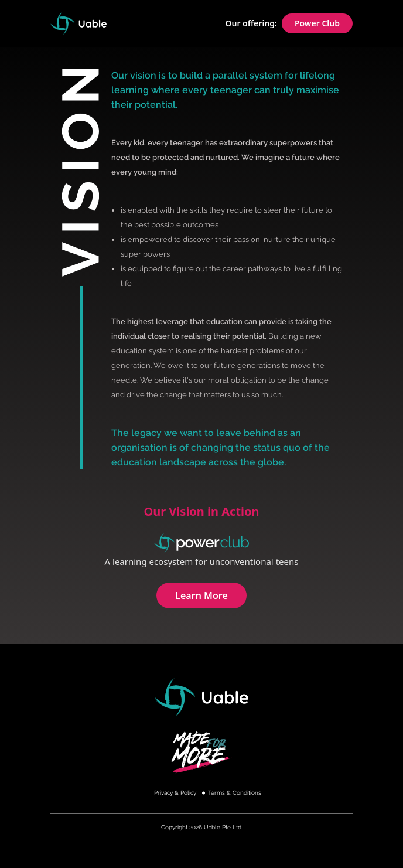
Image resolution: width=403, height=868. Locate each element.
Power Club (317, 23)
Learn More (201, 595)
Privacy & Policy (175, 793)
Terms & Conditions (235, 793)
